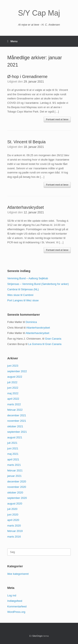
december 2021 (17, 415)
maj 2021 (13, 454)
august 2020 (15, 504)
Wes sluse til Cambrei (20, 295)
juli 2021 (12, 443)
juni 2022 (13, 388)
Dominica (31, 322)
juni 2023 (13, 366)
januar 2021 (14, 476)
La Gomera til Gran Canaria (45, 344)
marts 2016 (14, 537)
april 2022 (13, 399)
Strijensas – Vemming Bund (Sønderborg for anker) (38, 284)
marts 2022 (14, 404)
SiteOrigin (38, 636)
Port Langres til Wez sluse (23, 300)
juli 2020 (12, 509)
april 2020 (13, 520)
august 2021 (15, 437)
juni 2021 (13, 448)
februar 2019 (15, 531)
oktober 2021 (15, 426)
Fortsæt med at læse (57, 119)
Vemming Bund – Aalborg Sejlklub (28, 278)
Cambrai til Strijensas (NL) (23, 289)
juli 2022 (12, 382)
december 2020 (17, 481)
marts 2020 (14, 526)
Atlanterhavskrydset (26, 207)
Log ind (12, 595)
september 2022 (17, 371)
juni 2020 (13, 515)
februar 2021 (15, 470)
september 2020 (17, 498)
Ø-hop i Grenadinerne (27, 77)
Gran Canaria (53, 339)
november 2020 (17, 487)
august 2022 (15, 377)
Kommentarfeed (17, 606)
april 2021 (13, 459)
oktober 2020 (15, 493)
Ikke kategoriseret (18, 574)
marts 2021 (14, 465)
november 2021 (17, 421)
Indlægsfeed (15, 601)
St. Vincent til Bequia (26, 142)
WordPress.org (16, 612)
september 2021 (17, 432)
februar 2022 (15, 410)
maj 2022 (13, 393)
